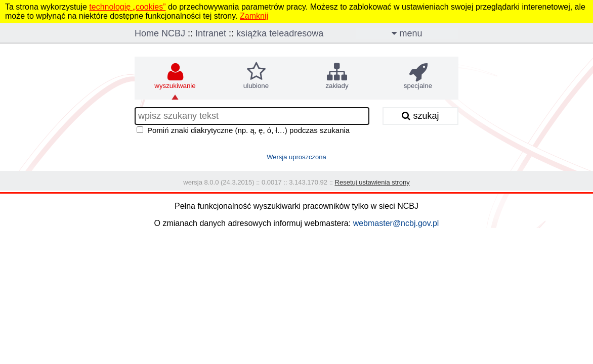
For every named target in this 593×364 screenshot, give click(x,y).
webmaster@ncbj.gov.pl (396, 223)
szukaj (420, 116)
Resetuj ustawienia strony (372, 182)
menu (407, 33)
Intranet (211, 33)
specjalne (418, 76)
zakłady (337, 76)
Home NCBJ (160, 33)
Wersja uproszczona (296, 157)
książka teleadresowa (280, 33)
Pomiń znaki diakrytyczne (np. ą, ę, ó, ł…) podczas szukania (248, 130)
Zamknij (254, 16)
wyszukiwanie (175, 76)
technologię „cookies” (127, 7)
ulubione (256, 76)
